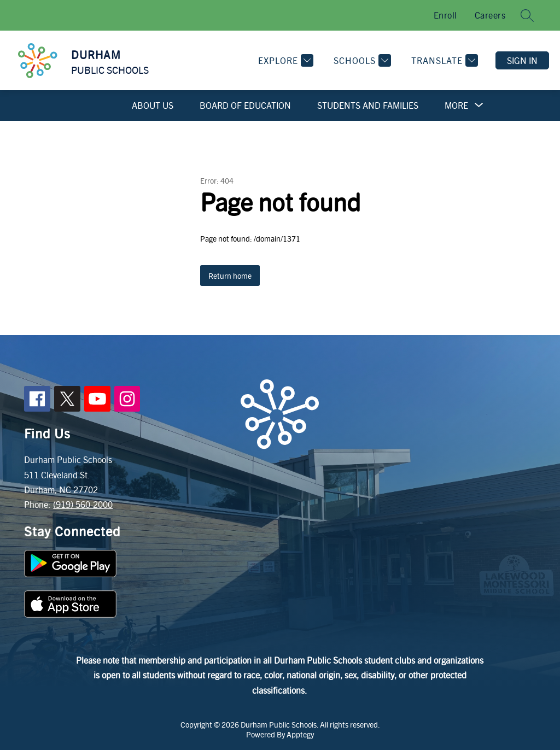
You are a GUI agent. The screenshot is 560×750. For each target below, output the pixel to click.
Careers (490, 15)
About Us (153, 105)
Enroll (445, 15)
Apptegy (300, 734)
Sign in (522, 60)
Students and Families (368, 105)
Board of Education (245, 105)
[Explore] (284, 60)
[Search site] (527, 15)
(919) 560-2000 (83, 504)
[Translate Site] (443, 60)
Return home (230, 276)
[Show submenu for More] (456, 106)
